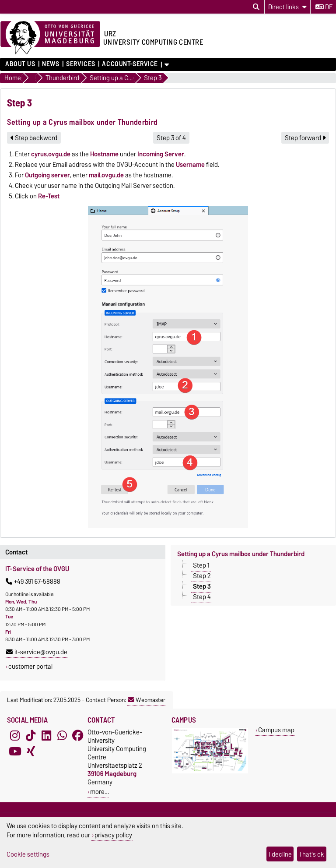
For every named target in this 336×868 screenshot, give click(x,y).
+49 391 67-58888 (33, 582)
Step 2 (202, 576)
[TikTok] (31, 736)
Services (80, 64)
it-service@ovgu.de (37, 652)
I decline (280, 854)
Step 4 (202, 597)
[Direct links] (287, 7)
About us (20, 64)
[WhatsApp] (62, 736)
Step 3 (202, 586)
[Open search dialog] (256, 7)
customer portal (30, 667)
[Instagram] (15, 736)
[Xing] (31, 752)
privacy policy (113, 835)
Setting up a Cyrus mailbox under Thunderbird (241, 554)
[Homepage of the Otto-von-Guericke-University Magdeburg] (50, 38)
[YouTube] (15, 752)
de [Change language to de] (324, 7)
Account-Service (130, 64)
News (51, 64)
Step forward (305, 138)
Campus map (276, 730)
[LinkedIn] (46, 736)
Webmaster (147, 700)
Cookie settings (28, 854)
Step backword (34, 138)
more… (100, 792)
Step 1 (201, 565)
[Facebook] (78, 736)
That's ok (311, 854)
